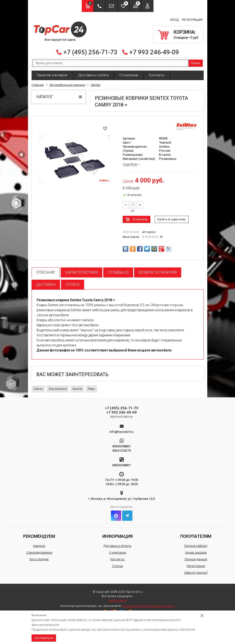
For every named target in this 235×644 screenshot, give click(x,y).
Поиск (196, 61)
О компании (129, 73)
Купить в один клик (172, 217)
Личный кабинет (196, 544)
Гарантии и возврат (52, 73)
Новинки (39, 544)
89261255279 (122, 448)
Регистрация (192, 19)
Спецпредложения (39, 550)
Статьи (117, 564)
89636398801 (122, 444)
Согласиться (44, 638)
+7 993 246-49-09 (154, 50)
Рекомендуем (39, 534)
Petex (91, 387)
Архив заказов (196, 550)
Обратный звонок (122, 415)
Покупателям (196, 534)
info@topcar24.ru (122, 430)
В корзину (140, 217)
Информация (117, 534)
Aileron (38, 387)
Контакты (157, 73)
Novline (77, 387)
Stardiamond (58, 387)
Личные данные (196, 557)
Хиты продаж (39, 557)
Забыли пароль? (196, 570)
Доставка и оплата (93, 73)
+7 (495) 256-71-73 (90, 50)
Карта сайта (117, 598)
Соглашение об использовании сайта (148, 604)
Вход (174, 19)
